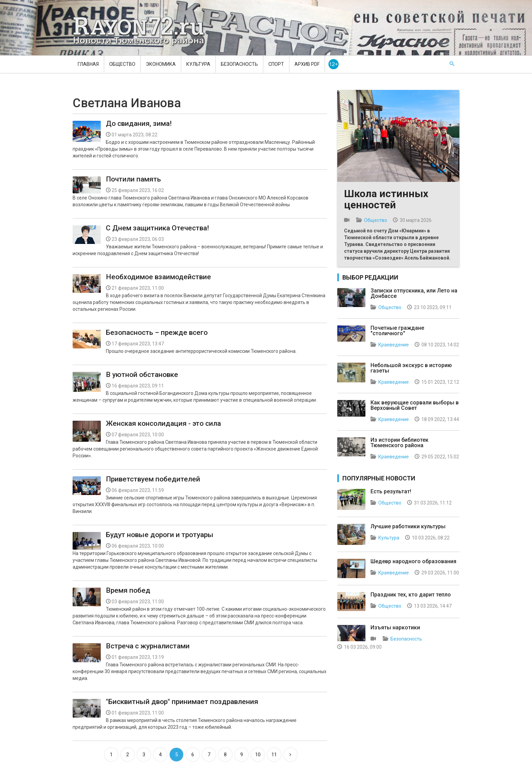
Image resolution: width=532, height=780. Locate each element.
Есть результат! (391, 491)
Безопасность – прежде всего (157, 332)
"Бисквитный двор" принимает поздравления (182, 702)
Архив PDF (307, 64)
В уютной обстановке (142, 375)
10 (258, 755)
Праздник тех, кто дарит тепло (411, 595)
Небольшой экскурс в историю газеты (411, 368)
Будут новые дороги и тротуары (160, 535)
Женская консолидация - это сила (163, 423)
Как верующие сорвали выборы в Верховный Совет (415, 405)
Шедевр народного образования (413, 561)
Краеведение (394, 345)
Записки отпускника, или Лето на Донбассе (414, 293)
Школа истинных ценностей (386, 199)
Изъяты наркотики (395, 627)
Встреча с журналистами (148, 646)
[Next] (290, 755)
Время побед (128, 590)
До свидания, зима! (139, 123)
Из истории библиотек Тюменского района (400, 443)
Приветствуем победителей (153, 479)
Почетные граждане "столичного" (397, 331)
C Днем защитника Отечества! (157, 228)
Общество (122, 64)
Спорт (276, 64)
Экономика (161, 64)
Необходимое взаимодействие (158, 277)
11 (274, 755)
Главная (88, 64)
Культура (198, 64)
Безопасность (239, 64)
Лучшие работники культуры (408, 526)
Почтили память (133, 179)
